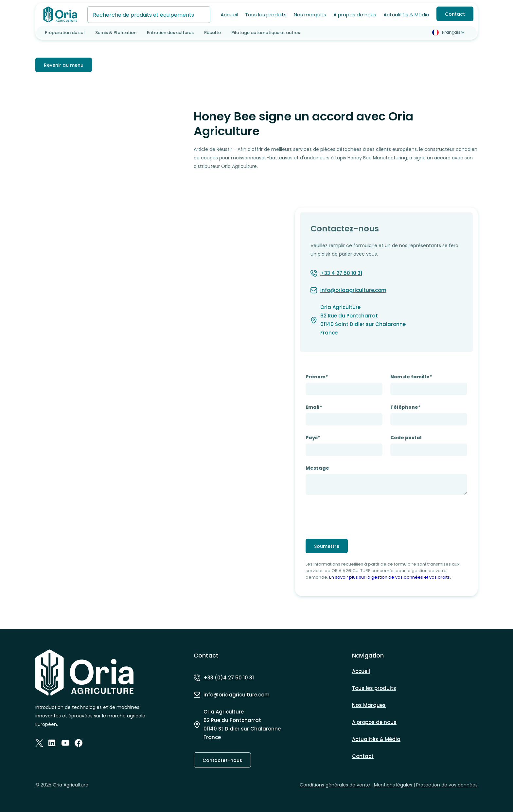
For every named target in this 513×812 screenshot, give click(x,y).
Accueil (229, 15)
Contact (455, 14)
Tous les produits (266, 15)
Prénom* (317, 377)
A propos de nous (355, 15)
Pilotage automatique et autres (266, 33)
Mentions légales (393, 785)
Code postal (406, 438)
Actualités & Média (406, 15)
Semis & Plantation (116, 33)
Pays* (313, 438)
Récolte (212, 33)
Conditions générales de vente (335, 785)
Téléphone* (406, 407)
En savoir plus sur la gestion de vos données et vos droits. (390, 577)
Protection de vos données (447, 785)
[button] (450, 32)
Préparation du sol (65, 33)
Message (317, 468)
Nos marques (310, 15)
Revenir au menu (64, 65)
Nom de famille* (411, 377)
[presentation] (355, 515)
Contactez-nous (222, 760)
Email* (314, 407)
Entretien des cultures (170, 33)
